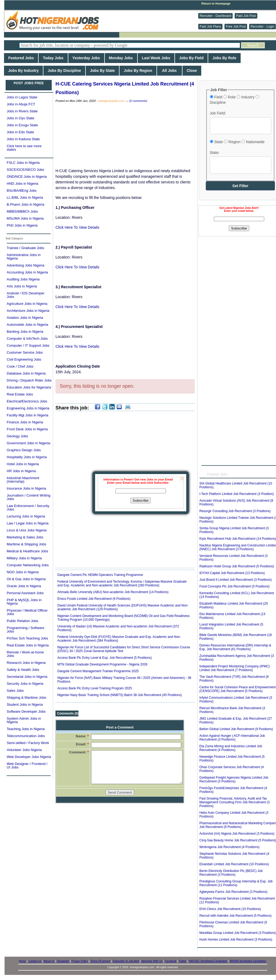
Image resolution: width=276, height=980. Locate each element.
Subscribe (141, 500)
